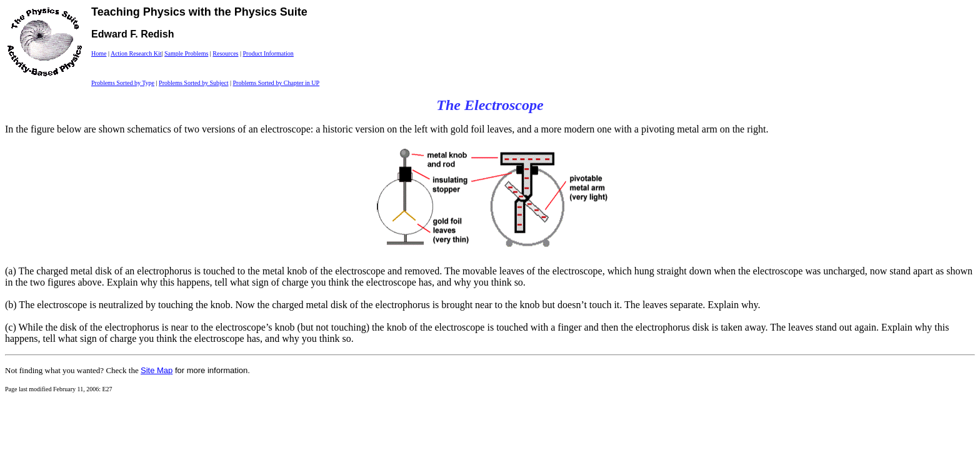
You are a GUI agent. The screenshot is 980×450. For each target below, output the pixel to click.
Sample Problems (186, 53)
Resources (225, 53)
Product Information (268, 53)
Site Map (157, 370)
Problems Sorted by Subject (193, 83)
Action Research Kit (136, 53)
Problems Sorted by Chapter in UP (276, 83)
